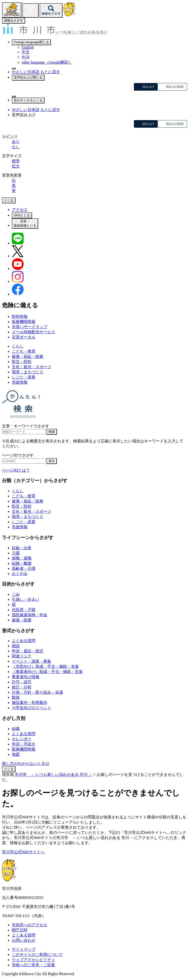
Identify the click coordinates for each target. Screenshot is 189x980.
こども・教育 (24, 351)
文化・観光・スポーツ (31, 367)
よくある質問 (24, 935)
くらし (18, 346)
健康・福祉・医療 (28, 357)
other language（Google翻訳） (47, 62)
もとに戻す (50, 72)
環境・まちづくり (28, 372)
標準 (16, 161)
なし (16, 147)
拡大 (16, 166)
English (28, 47)
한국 (26, 57)
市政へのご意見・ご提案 (33, 965)
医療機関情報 (24, 322)
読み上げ (148, 87)
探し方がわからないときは (26, 763)
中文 (26, 52)
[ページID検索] (24, 461)
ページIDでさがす (18, 455)
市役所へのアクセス (30, 925)
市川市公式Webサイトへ (23, 852)
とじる (9, 769)
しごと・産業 (24, 377)
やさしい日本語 (26, 72)
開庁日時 (20, 930)
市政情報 (20, 382)
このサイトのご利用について (37, 955)
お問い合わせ (24, 940)
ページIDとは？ (16, 470)
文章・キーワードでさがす (26, 426)
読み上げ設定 (175, 87)
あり (16, 142)
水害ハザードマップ (30, 327)
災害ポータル (24, 337)
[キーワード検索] (24, 432)
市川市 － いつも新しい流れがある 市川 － (54, 775)
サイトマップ (24, 949)
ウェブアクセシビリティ (33, 960)
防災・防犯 (22, 362)
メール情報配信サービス (33, 332)
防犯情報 (20, 316)
